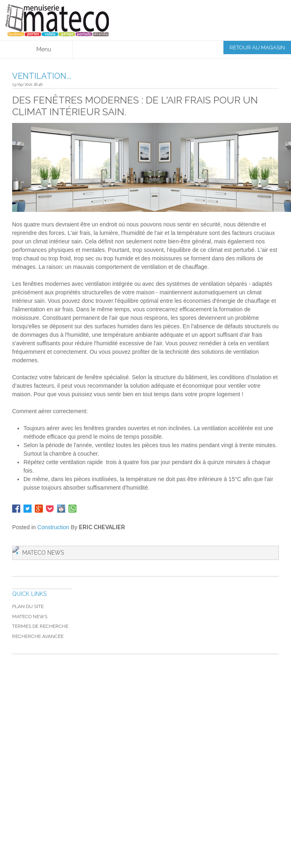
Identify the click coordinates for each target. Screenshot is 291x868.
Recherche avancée (38, 636)
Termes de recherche (40, 626)
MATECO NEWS (30, 617)
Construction (53, 527)
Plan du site (28, 606)
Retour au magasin (257, 48)
